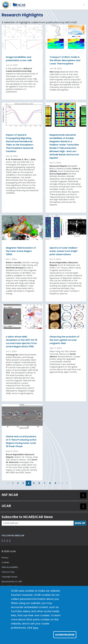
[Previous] (8, 483)
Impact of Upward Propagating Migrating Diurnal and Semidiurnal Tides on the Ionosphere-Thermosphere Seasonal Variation (20, 143)
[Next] (62, 483)
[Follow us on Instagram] (8, 541)
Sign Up (80, 523)
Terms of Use (8, 572)
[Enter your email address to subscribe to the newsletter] (38, 523)
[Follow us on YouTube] (10, 541)
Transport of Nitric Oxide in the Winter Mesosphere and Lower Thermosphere (65, 60)
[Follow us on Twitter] (5, 541)
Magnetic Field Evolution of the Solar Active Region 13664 (21, 251)
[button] (83, 495)
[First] (4, 483)
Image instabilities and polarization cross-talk (19, 59)
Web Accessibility (10, 567)
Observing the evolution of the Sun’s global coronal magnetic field (64, 340)
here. (36, 628)
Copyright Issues (9, 577)
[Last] (67, 483)
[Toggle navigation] (84, 5)
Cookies (5, 562)
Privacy (5, 558)
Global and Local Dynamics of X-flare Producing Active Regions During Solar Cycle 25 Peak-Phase (21, 441)
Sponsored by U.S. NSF (12, 582)
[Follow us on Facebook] (3, 541)
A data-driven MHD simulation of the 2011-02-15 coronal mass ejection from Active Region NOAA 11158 (22, 342)
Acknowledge (65, 635)
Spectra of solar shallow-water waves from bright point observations (64, 251)
